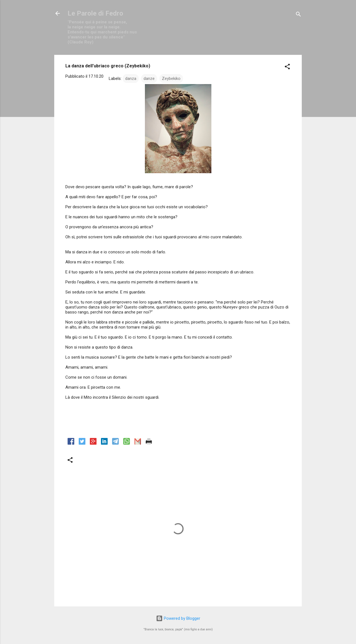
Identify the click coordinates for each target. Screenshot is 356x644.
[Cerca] (298, 15)
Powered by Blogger (178, 618)
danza (131, 79)
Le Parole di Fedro (95, 13)
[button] (287, 68)
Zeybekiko (171, 79)
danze (149, 79)
